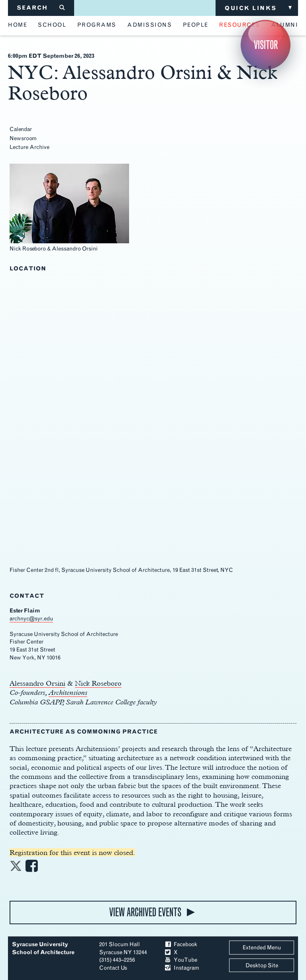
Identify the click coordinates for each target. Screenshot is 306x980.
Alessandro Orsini (37, 683)
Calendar (21, 129)
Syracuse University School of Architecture (43, 948)
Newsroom (23, 138)
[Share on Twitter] (16, 868)
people (196, 25)
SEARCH (41, 8)
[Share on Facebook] (32, 868)
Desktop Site (262, 965)
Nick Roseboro (98, 683)
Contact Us (113, 968)
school (52, 25)
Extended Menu (262, 948)
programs (97, 25)
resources (240, 25)
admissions (149, 25)
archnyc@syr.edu (31, 619)
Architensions (68, 692)
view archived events (145, 912)
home (18, 25)
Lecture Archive (29, 147)
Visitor (266, 45)
